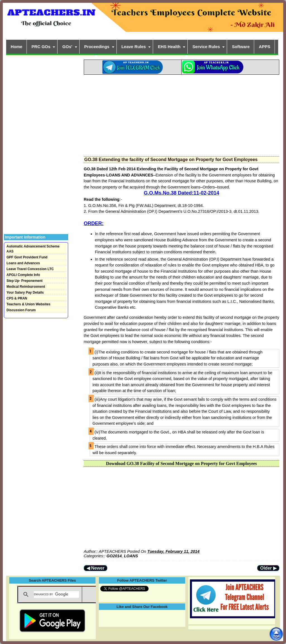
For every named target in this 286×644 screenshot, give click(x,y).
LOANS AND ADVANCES (130, 175)
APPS (265, 47)
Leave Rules (134, 47)
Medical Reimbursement (26, 287)
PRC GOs (41, 47)
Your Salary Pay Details (25, 292)
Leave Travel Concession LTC (30, 269)
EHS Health (169, 47)
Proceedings (97, 47)
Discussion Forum (21, 310)
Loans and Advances (23, 263)
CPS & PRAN (17, 298)
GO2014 (114, 556)
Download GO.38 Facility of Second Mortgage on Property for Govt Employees (182, 463)
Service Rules (206, 47)
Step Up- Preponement (24, 281)
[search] (56, 595)
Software (241, 47)
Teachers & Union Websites (28, 304)
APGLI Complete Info (23, 275)
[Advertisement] (182, 114)
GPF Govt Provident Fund (27, 257)
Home (16, 47)
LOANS (131, 556)
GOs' (67, 47)
